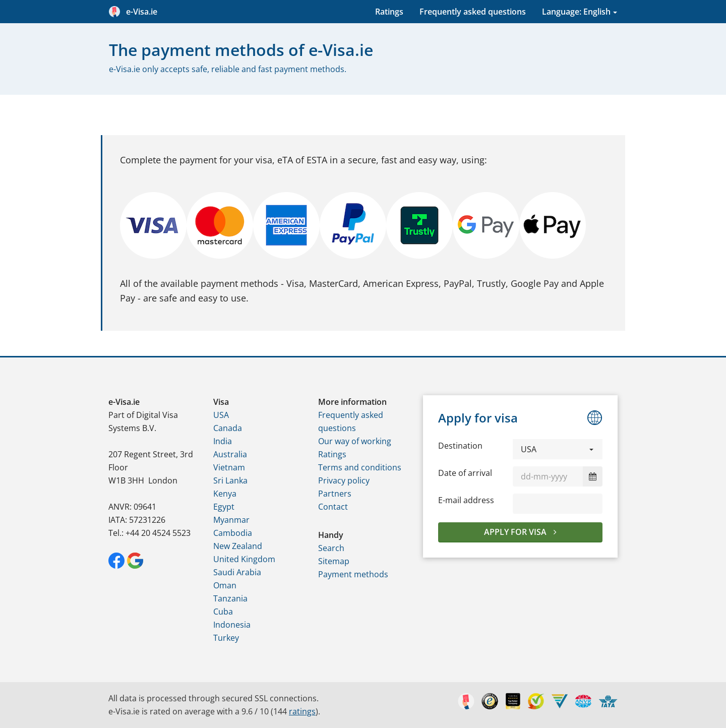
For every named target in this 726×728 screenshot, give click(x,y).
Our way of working (355, 441)
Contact (333, 507)
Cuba (223, 612)
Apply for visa (516, 532)
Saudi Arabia (237, 572)
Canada (228, 428)
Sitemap (334, 561)
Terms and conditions (360, 467)
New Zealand (238, 546)
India (223, 441)
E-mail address (466, 500)
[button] (558, 449)
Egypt (224, 507)
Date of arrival (465, 473)
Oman (225, 585)
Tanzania (230, 598)
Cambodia (233, 533)
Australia (230, 454)
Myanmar (231, 520)
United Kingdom (244, 559)
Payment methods (353, 574)
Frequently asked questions (473, 12)
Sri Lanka (230, 480)
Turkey (226, 638)
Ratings (389, 12)
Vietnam (229, 467)
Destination (460, 446)
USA (221, 415)
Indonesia (232, 625)
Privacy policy (344, 480)
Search (331, 548)
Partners (335, 494)
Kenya (225, 494)
